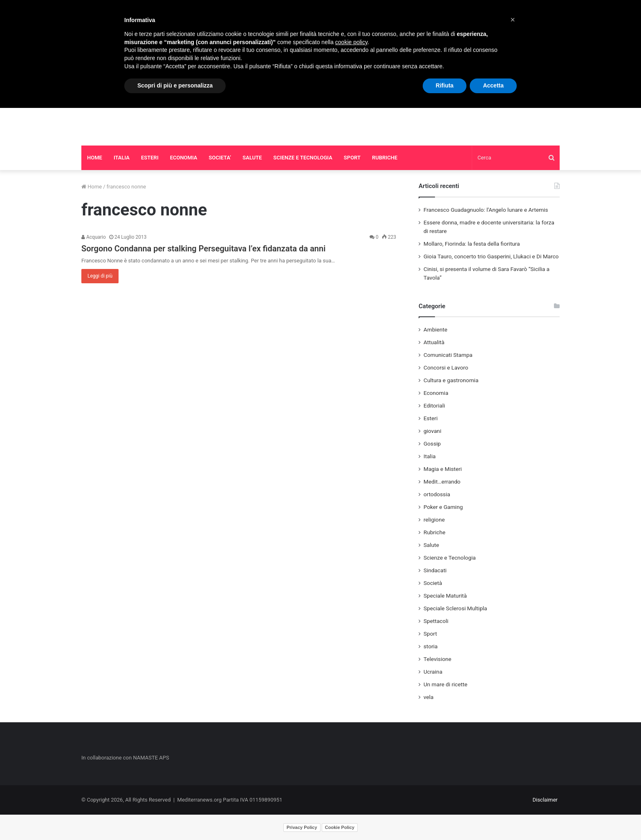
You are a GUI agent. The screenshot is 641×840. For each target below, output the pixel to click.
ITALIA (122, 158)
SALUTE (252, 158)
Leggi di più (100, 276)
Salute (431, 545)
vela (429, 697)
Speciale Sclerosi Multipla (455, 608)
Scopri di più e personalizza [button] (175, 85)
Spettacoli (436, 621)
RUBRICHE (385, 158)
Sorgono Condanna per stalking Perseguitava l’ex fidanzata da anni (203, 249)
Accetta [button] (493, 85)
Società (433, 583)
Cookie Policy (340, 827)
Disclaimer (545, 800)
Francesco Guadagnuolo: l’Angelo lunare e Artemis (486, 210)
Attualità (434, 342)
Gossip (432, 444)
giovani (432, 431)
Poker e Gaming (443, 507)
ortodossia (437, 494)
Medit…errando (442, 482)
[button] (513, 20)
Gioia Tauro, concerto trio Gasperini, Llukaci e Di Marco (491, 256)
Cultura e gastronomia (451, 380)
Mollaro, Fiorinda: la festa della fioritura (472, 244)
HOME (95, 158)
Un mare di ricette (445, 684)
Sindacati (435, 570)
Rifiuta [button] (445, 85)
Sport (430, 634)
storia (431, 646)
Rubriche (434, 532)
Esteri (430, 418)
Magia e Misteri (443, 469)
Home (92, 187)
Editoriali (434, 405)
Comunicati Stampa (448, 355)
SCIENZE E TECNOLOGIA (303, 158)
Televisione (437, 659)
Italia (430, 456)
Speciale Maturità (445, 596)
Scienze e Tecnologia (450, 558)
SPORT (352, 158)
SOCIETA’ (220, 158)
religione (434, 520)
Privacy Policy (302, 827)
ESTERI (150, 158)
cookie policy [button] (351, 42)
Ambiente (435, 329)
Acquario (94, 237)
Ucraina (433, 672)
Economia (436, 393)
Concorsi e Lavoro (446, 367)
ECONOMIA (184, 158)
